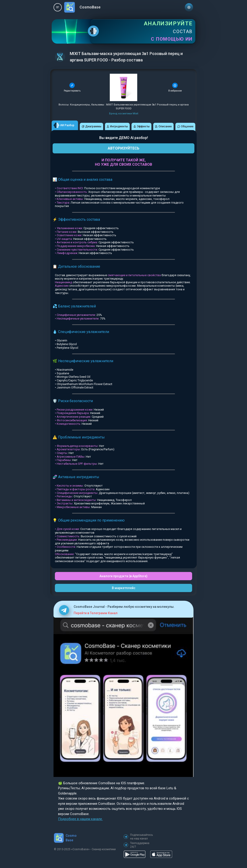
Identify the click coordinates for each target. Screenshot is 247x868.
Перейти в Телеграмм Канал (96, 613)
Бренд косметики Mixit (124, 114)
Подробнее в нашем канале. (80, 819)
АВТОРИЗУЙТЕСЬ (123, 148)
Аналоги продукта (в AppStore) (123, 576)
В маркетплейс (124, 588)
